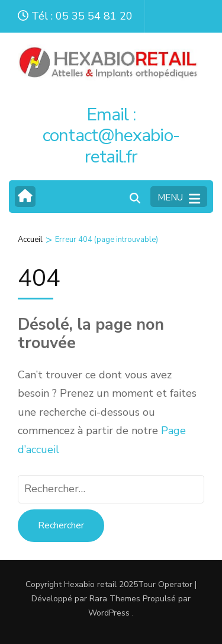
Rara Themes (115, 599)
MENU (179, 198)
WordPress (109, 613)
